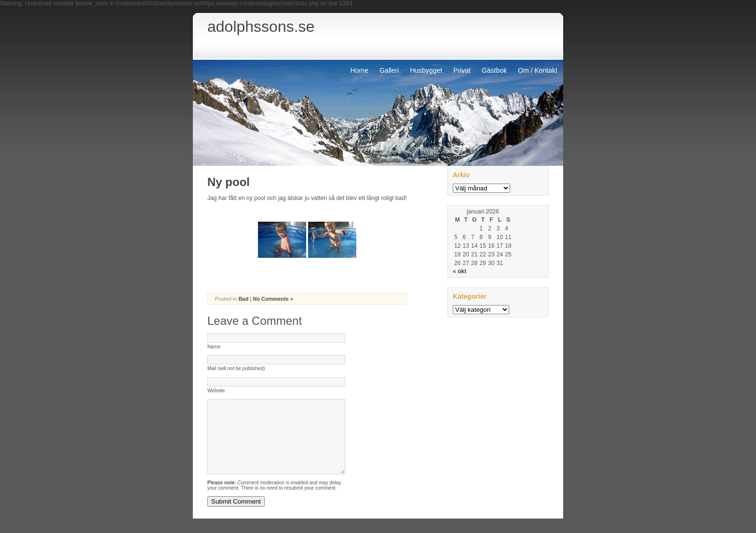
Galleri (389, 70)
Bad (244, 299)
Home (359, 70)
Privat (462, 70)
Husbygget (426, 70)
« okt (459, 271)
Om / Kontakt (538, 70)
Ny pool (229, 182)
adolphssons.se (261, 27)
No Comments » (273, 299)
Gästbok (494, 70)
